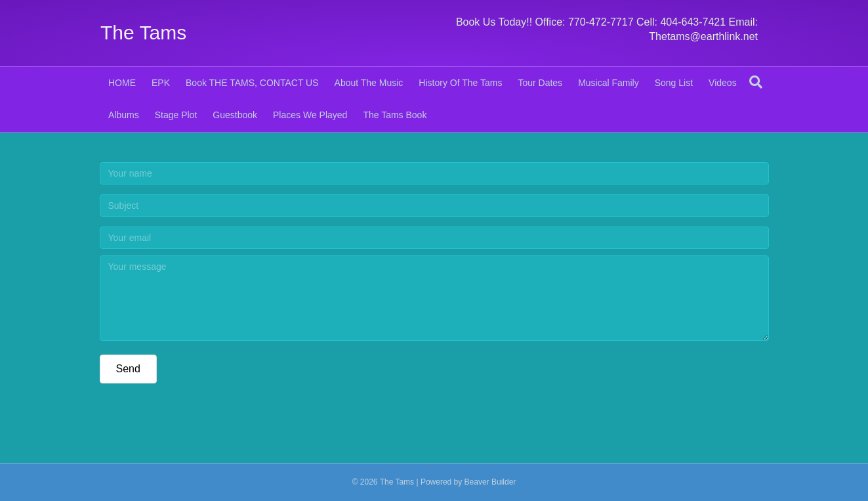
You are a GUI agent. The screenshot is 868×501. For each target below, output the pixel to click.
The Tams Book (395, 115)
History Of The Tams (460, 83)
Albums (124, 115)
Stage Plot (176, 115)
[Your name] (434, 173)
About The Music (369, 83)
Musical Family (609, 83)
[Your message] (434, 298)
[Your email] (434, 238)
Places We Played (310, 115)
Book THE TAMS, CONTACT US (252, 83)
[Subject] (434, 206)
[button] (128, 369)
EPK (161, 83)
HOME (122, 83)
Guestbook (235, 115)
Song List (674, 83)
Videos (723, 83)
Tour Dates (540, 83)
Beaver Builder (490, 482)
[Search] (756, 82)
